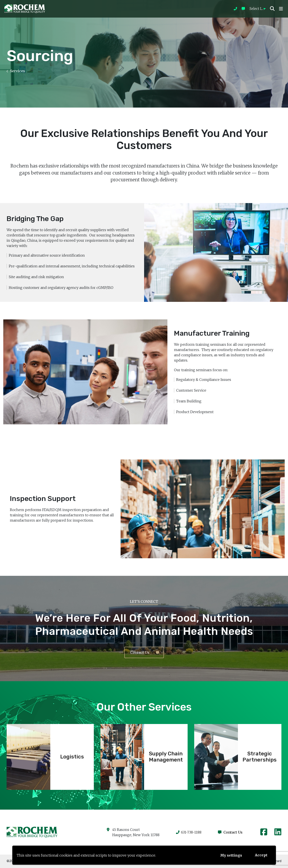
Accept (261, 855)
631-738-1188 (189, 832)
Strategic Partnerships (260, 757)
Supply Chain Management (166, 757)
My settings (231, 855)
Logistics (72, 757)
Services (16, 71)
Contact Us (145, 652)
